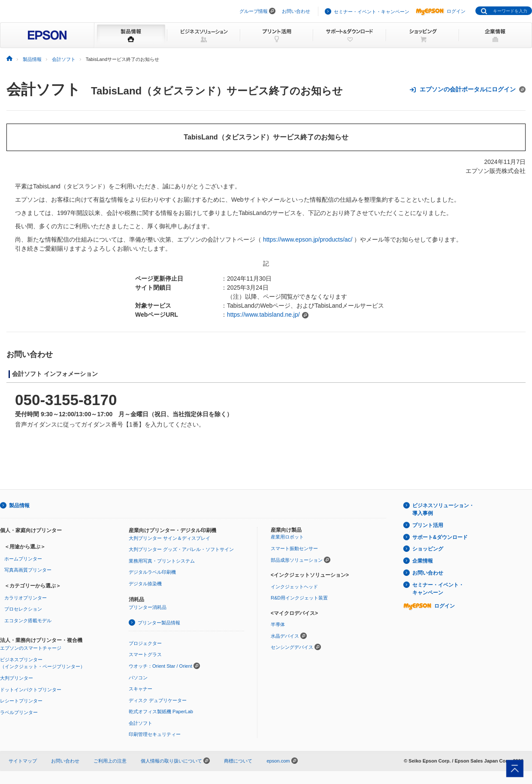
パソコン (138, 678)
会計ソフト (44, 89)
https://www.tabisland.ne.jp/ (263, 315)
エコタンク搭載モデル (28, 621)
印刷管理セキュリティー (155, 734)
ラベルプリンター (19, 712)
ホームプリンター (23, 559)
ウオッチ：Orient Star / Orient (160, 666)
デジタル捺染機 (145, 584)
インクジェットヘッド (294, 587)
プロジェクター (145, 643)
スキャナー (141, 689)
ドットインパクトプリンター (31, 690)
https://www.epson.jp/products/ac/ (308, 239)
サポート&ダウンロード (440, 537)
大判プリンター (17, 678)
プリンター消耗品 (148, 607)
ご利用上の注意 (110, 761)
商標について (238, 761)
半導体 (278, 624)
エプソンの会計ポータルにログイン (467, 89)
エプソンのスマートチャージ (31, 648)
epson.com (278, 761)
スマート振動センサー (294, 548)
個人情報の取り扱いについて (175, 761)
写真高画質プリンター (28, 570)
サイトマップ (23, 761)
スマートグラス (145, 654)
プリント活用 (428, 525)
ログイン (441, 11)
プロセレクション (23, 609)
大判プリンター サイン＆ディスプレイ (169, 538)
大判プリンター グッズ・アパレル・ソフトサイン (181, 549)
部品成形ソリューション (297, 560)
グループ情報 (254, 11)
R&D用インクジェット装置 (299, 598)
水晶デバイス (285, 636)
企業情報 (423, 561)
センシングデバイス (292, 647)
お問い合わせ (296, 11)
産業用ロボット (287, 537)
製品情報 (19, 506)
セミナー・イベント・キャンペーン (372, 12)
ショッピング (428, 549)
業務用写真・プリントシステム (162, 561)
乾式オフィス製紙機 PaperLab (161, 711)
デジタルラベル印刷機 (152, 572)
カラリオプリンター (26, 598)
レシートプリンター (21, 701)
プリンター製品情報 (159, 623)
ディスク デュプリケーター (158, 700)
